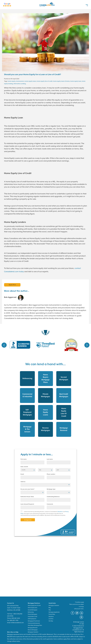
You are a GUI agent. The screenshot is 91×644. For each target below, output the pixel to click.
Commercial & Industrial (34, 623)
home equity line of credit (45, 81)
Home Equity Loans (33, 608)
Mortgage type (51, 489)
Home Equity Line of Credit (34, 606)
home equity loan (76, 81)
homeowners (20, 81)
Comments (50, 504)
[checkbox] (22, 512)
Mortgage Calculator (54, 606)
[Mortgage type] (59, 492)
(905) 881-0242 (16, 618)
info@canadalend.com (17, 623)
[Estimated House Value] (32, 500)
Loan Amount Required (27, 504)
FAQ (50, 610)
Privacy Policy (52, 614)
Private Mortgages (32, 614)
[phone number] (59, 477)
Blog (50, 608)
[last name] (59, 462)
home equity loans (30, 81)
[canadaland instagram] (82, 619)
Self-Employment (32, 619)
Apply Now (12, 285)
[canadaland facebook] (73, 614)
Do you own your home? (27, 489)
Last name (50, 459)
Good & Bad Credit (32, 617)
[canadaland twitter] (77, 614)
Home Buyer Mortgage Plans (35, 625)
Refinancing (31, 612)
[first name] (32, 462)
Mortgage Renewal (33, 628)
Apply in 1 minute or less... (37, 454)
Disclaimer (60, 512)
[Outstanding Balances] (59, 500)
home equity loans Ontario (61, 81)
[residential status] (32, 492)
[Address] (45, 485)
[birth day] (45, 470)
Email (22, 474)
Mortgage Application (54, 612)
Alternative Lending (20, 84)
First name (24, 459)
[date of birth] (28, 470)
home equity (12, 81)
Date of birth (24, 467)
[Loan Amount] (32, 507)
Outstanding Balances (53, 497)
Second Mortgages (33, 610)
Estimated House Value (27, 497)
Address (23, 482)
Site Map (51, 621)
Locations (51, 619)
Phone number (51, 474)
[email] (32, 477)
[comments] (59, 507)
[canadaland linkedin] (82, 614)
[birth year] (63, 470)
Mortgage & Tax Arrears (34, 621)
